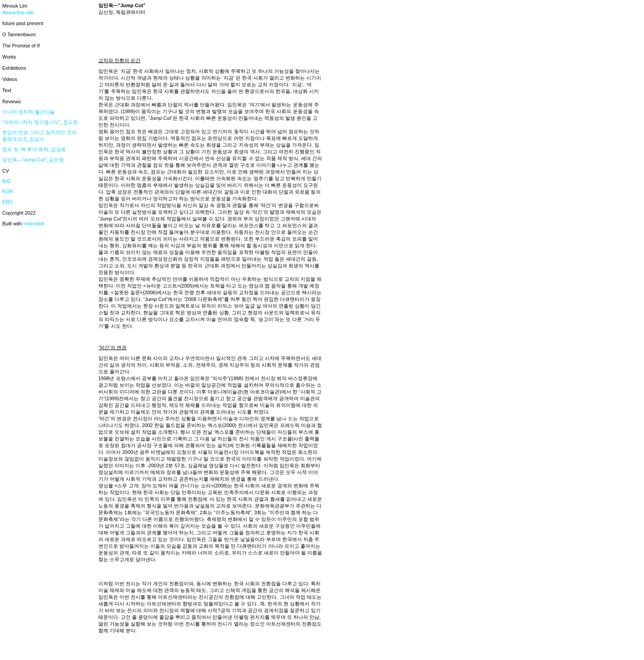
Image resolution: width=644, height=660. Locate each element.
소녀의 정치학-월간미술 (28, 112)
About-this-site (18, 13)
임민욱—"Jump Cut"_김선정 (33, 160)
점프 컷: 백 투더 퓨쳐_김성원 (34, 149)
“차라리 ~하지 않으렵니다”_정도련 (40, 122)
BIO (6, 181)
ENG (8, 202)
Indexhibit (34, 224)
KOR (8, 191)
